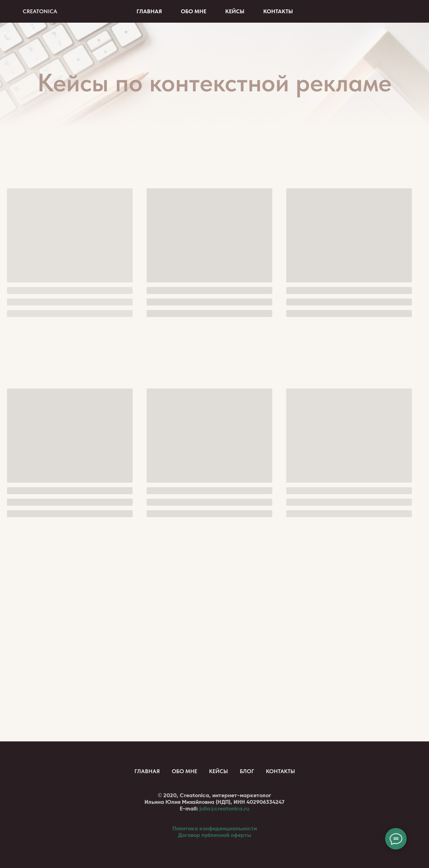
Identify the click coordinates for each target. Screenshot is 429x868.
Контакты (278, 11)
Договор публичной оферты (215, 835)
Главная (149, 11)
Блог (247, 771)
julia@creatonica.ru (224, 809)
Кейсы (235, 11)
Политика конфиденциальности (215, 828)
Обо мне (194, 11)
